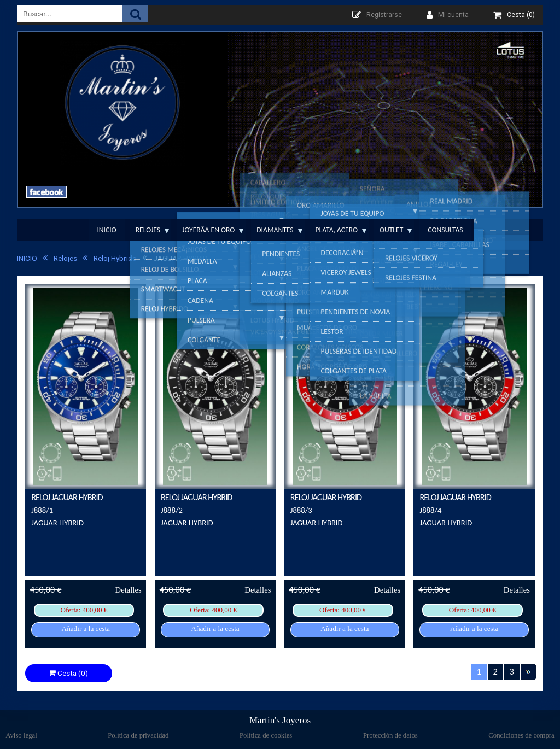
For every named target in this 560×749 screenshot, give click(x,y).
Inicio (106, 230)
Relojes (148, 230)
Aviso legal (21, 735)
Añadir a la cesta (86, 628)
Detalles (129, 590)
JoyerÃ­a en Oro (208, 230)
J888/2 (172, 510)
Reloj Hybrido (110, 258)
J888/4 (430, 510)
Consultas (445, 230)
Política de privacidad (138, 735)
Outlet (391, 230)
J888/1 (42, 510)
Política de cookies (266, 735)
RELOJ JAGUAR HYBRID (67, 497)
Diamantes (275, 230)
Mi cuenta (453, 15)
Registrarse (384, 15)
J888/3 (301, 510)
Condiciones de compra (521, 735)
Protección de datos (390, 735)
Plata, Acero (337, 230)
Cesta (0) (68, 673)
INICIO (27, 258)
